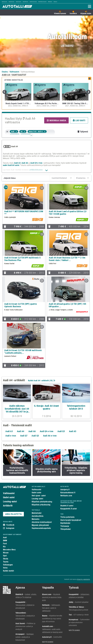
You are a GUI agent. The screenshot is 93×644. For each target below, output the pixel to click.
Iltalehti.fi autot (67, 506)
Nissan (6, 553)
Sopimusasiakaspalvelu (41, 528)
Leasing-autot (10, 501)
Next (88, 92)
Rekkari (50, 2)
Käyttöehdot (65, 523)
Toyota (6, 562)
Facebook (10, 525)
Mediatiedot (37, 513)
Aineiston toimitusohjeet (42, 522)
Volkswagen (8, 565)
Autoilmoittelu (38, 516)
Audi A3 (17, 163)
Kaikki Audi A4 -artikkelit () (41, 381)
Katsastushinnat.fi (68, 493)
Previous (5, 92)
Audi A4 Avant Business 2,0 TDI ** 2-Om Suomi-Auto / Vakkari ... (67, 259)
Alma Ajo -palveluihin (83, 579)
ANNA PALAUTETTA (13, 514)
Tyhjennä (83, 132)
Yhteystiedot (66, 529)
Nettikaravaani (42, 2)
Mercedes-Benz (9, 550)
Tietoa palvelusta (68, 517)
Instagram (10, 528)
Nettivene (18, 2)
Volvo (5, 568)
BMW (5, 541)
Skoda (6, 559)
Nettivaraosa (33, 2)
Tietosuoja (65, 526)
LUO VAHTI (79, 120)
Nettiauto (4, 2)
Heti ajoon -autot (39, 496)
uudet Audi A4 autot (11, 165)
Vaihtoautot (9, 493)
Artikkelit (8, 506)
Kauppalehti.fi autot (69, 509)
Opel (5, 556)
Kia (4, 547)
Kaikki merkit (8, 571)
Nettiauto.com (66, 496)
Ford (5, 544)
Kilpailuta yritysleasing (41, 505)
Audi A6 (25, 163)
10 (51, 381)
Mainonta (36, 519)
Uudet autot (9, 497)
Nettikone (25, 2)
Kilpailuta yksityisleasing (42, 502)
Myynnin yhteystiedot (40, 525)
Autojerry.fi (65, 490)
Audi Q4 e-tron (36, 163)
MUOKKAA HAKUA (56, 120)
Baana (55, 2)
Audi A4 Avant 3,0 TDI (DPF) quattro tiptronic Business (21, 305)
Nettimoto (11, 2)
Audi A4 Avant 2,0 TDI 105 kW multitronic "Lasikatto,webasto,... (23, 352)
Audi (5, 537)
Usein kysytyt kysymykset (71, 520)
